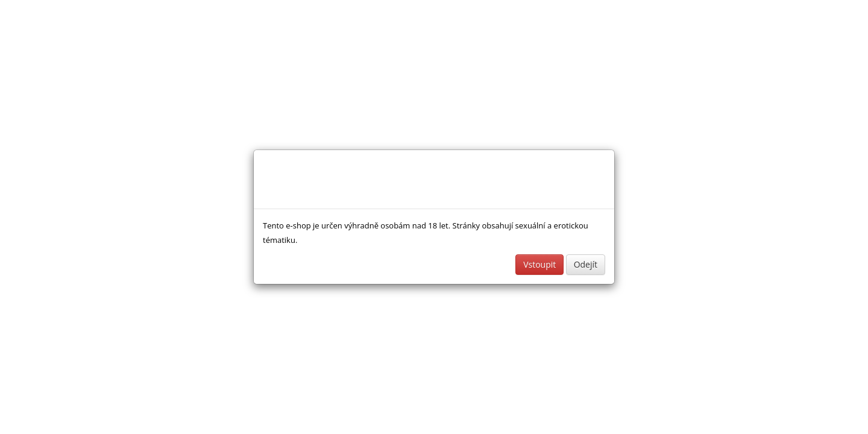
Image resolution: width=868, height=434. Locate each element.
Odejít (586, 264)
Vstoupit (539, 264)
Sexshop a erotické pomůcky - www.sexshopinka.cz (347, 179)
